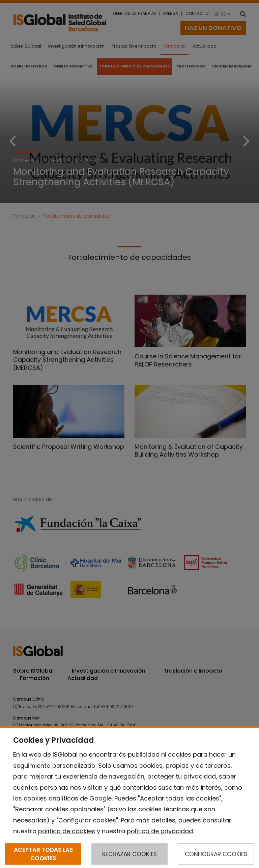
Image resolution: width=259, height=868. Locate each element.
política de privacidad (160, 831)
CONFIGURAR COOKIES (216, 854)
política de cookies (67, 831)
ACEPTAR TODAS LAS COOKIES (43, 854)
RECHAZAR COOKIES (129, 854)
